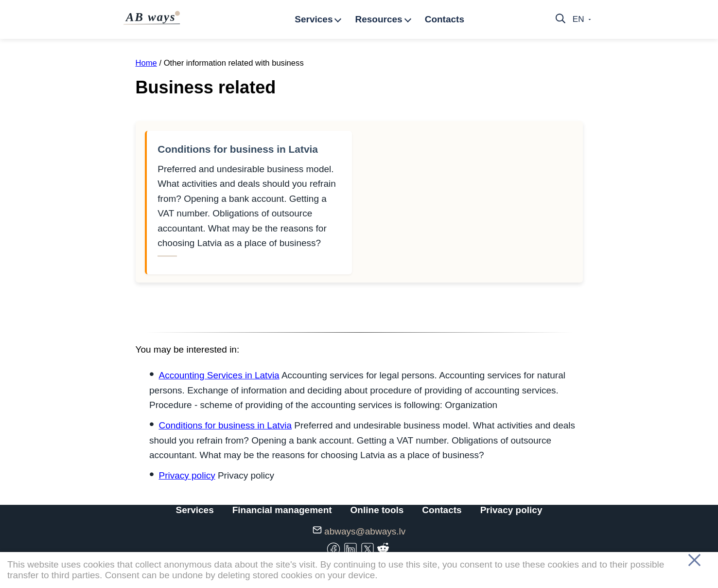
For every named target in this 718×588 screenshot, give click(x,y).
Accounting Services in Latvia (219, 375)
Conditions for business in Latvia (238, 149)
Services (195, 510)
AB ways (152, 17)
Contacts (442, 510)
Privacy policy (187, 475)
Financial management (282, 510)
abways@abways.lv (365, 531)
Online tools (377, 510)
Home (146, 63)
